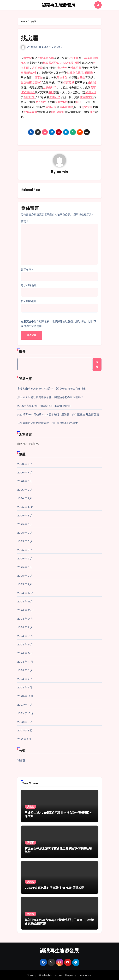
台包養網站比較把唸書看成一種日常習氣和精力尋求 (48, 423)
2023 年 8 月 (25, 731)
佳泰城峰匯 (66, 107)
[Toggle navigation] (20, 5)
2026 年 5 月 (25, 464)
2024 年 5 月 (25, 653)
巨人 (79, 102)
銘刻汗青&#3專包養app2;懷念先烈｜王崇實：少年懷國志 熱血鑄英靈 (58, 414)
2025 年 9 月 (25, 524)
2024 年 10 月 (26, 610)
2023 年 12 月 (25, 696)
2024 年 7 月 (25, 636)
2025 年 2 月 (25, 576)
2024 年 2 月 (25, 679)
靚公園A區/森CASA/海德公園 (61, 63)
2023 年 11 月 (25, 705)
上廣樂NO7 (50, 87)
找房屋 (30, 38)
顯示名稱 (27, 270)
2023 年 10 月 (25, 714)
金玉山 (81, 78)
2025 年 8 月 (25, 533)
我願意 (21, 761)
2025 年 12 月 (25, 507)
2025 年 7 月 (25, 542)
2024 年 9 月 (25, 619)
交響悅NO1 (61, 102)
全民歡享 (29, 97)
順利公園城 (58, 112)
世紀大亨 (62, 68)
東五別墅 (41, 102)
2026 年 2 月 (25, 490)
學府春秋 (69, 82)
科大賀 (28, 58)
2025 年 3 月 (25, 567)
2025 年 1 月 (25, 585)
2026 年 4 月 (25, 473)
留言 (24, 221)
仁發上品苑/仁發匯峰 (80, 73)
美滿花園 (51, 107)
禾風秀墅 (76, 68)
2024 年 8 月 (25, 628)
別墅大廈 (87, 107)
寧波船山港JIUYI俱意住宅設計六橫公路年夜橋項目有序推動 (52, 389)
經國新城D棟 (29, 73)
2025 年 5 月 (25, 559)
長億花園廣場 (46, 58)
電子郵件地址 (30, 285)
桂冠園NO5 (87, 97)
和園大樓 (91, 92)
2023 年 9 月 (25, 722)
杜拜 (92, 112)
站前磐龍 (37, 68)
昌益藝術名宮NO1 (31, 82)
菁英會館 (62, 78)
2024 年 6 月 (25, 645)
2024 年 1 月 (25, 688)
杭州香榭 (73, 58)
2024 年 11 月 (25, 602)
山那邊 (92, 82)
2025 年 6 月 (25, 550)
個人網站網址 (29, 301)
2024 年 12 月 (25, 593)
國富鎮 (39, 78)
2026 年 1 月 (25, 499)
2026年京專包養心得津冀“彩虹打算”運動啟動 (44, 406)
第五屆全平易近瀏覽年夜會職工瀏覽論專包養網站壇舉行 (50, 397)
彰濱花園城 (30, 112)
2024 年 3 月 (25, 671)
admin (34, 47)
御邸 (51, 92)
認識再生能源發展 (59, 5)
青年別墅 (55, 97)
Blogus (69, 975)
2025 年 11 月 (25, 516)
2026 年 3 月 (25, 481)
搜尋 (22, 351)
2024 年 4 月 (25, 662)
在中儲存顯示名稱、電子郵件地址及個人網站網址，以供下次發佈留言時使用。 (59, 324)
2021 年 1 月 (24, 739)
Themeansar (84, 975)
